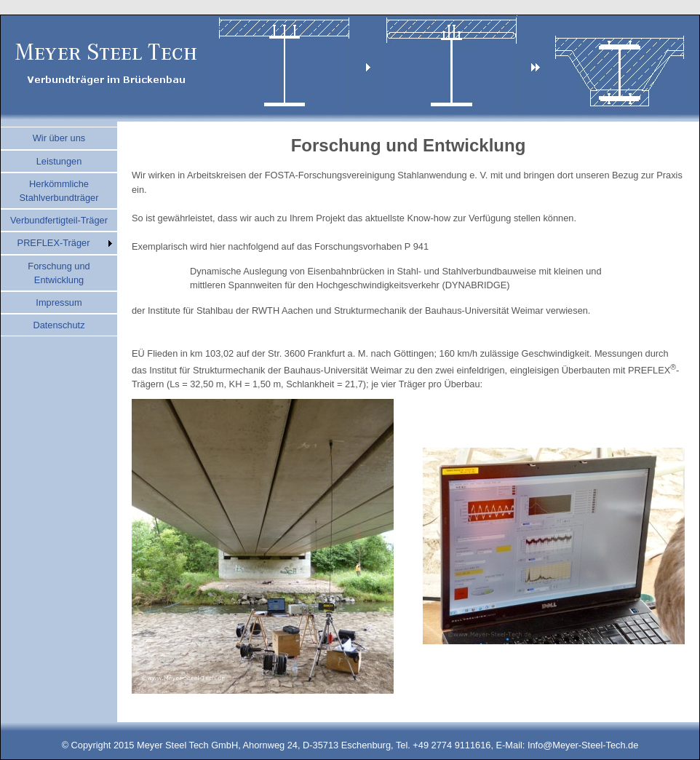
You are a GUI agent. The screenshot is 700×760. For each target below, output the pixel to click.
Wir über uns (59, 138)
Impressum (59, 302)
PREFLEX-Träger (54, 243)
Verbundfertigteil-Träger (59, 220)
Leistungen (59, 161)
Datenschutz (59, 325)
